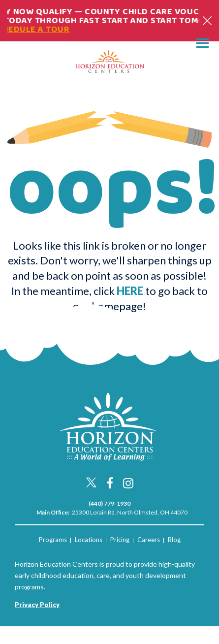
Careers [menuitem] (149, 540)
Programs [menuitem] (53, 540)
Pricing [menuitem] (120, 540)
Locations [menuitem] (89, 540)
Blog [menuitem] (174, 540)
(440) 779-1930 (109, 503)
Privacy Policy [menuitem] (37, 605)
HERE (130, 291)
